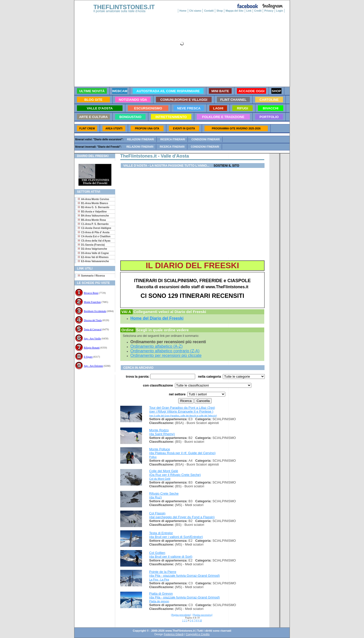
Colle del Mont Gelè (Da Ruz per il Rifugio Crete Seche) (175, 473)
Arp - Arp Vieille (92, 339)
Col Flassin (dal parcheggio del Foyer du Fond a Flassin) (182, 515)
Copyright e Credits (198, 634)
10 (201, 620)
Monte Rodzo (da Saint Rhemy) (162, 432)
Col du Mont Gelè (160, 479)
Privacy (269, 11)
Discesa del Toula (93, 320)
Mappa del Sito (235, 11)
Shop (220, 11)
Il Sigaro (88, 357)
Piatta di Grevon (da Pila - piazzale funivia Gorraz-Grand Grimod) (184, 595)
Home (183, 11)
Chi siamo (195, 11)
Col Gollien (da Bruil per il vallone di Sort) (171, 555)
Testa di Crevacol (93, 329)
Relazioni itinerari (141, 139)
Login (280, 11)
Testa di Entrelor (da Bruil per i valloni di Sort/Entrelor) (176, 535)
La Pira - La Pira (159, 579)
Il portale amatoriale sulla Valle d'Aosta (119, 11)
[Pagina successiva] (203, 615)
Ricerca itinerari (173, 139)
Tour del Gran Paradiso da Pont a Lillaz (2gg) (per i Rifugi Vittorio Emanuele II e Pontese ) (183, 411)
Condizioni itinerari (206, 139)
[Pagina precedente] (181, 615)
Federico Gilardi (174, 634)
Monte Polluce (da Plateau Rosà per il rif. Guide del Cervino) (182, 451)
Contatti (209, 11)
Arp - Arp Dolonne (93, 366)
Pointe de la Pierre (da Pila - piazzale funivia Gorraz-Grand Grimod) (184, 574)
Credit (258, 11)
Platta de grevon (159, 601)
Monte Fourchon (92, 302)
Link (249, 11)
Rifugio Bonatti (92, 348)
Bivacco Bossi (91, 293)
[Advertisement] (93, 391)
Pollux (153, 457)
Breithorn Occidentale (95, 311)
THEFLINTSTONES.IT (124, 7)
